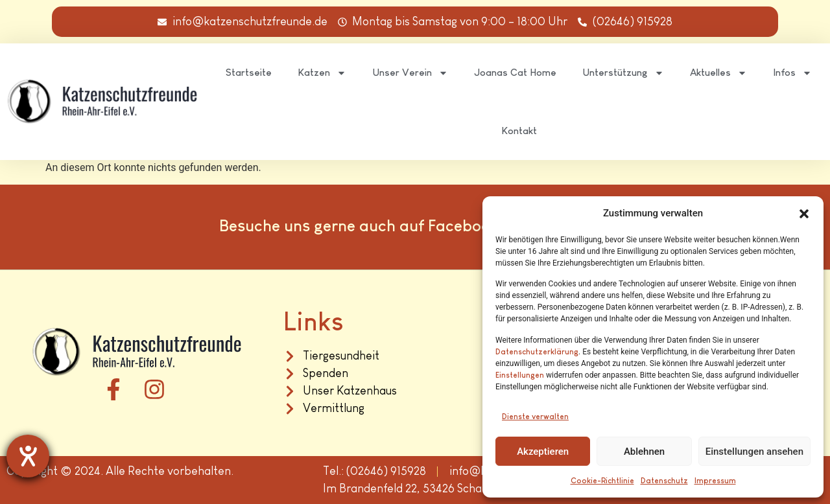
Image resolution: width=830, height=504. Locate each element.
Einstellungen (520, 375)
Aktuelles (718, 73)
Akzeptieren (543, 452)
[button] (804, 214)
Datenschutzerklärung (537, 352)
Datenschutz (664, 481)
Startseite (249, 72)
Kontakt (519, 131)
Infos (792, 73)
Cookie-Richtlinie (602, 481)
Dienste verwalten (535, 417)
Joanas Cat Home (515, 72)
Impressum (715, 481)
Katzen (322, 73)
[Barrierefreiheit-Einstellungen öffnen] (28, 456)
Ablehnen (644, 452)
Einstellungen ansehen (754, 452)
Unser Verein (410, 73)
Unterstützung (623, 73)
